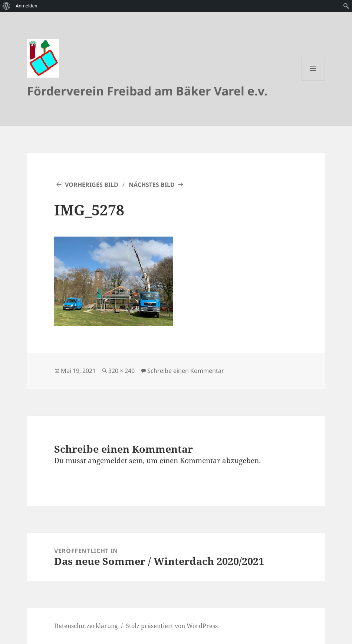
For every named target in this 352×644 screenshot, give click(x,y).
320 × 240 (121, 371)
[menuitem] (6, 6)
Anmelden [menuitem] (27, 6)
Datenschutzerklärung (86, 626)
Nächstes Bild (152, 185)
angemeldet (108, 461)
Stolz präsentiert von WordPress (172, 626)
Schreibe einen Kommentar (186, 371)
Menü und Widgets (313, 80)
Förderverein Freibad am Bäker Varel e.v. (147, 91)
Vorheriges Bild (92, 185)
